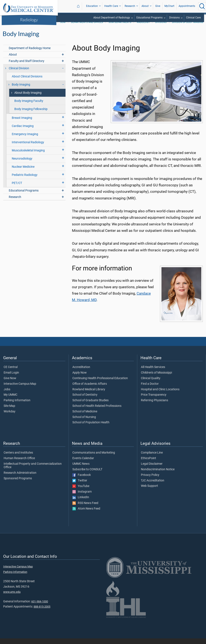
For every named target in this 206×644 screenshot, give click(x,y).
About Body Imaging (28, 98)
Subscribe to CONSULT (87, 475)
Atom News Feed (86, 514)
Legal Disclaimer (152, 469)
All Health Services (153, 373)
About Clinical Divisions (27, 82)
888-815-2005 (42, 612)
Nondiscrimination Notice (158, 475)
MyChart (169, 6)
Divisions (174, 18)
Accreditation (81, 373)
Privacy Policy (150, 481)
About (145, 6)
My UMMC (10, 400)
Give (158, 6)
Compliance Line (152, 458)
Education (92, 6)
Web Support (149, 492)
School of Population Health (91, 428)
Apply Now (80, 378)
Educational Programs (149, 18)
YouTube (81, 492)
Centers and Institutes (18, 458)
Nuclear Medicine (23, 172)
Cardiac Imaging (23, 132)
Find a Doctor (150, 389)
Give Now (10, 384)
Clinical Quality (151, 384)
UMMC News (81, 469)
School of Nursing (84, 423)
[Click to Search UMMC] (202, 6)
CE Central (11, 373)
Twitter (80, 486)
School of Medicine (85, 417)
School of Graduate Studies (90, 406)
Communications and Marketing (94, 458)
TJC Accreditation (153, 486)
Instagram (82, 497)
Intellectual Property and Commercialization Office (33, 471)
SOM (63, 28)
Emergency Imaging (25, 140)
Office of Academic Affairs (90, 389)
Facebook (82, 481)
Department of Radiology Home (30, 54)
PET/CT (17, 189)
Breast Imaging (22, 123)
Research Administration (20, 478)
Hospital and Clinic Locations (160, 395)
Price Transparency (154, 400)
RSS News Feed (85, 509)
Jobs (7, 395)
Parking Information (17, 406)
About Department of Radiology (112, 18)
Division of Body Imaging (188, 28)
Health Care (111, 6)
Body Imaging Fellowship (31, 115)
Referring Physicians (154, 406)
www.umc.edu (12, 597)
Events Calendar (83, 464)
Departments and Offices (87, 28)
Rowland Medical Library (89, 395)
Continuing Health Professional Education (100, 384)
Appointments (187, 6)
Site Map (9, 412)
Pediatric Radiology (25, 180)
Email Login (11, 378)
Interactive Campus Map (20, 389)
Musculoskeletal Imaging (28, 156)
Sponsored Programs (18, 484)
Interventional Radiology (28, 148)
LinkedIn (81, 503)
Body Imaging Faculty (29, 106)
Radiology (29, 20)
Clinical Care (193, 18)
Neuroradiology (22, 164)
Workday (10, 417)
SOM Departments (120, 28)
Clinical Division (19, 74)
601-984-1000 (40, 607)
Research (130, 6)
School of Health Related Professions (97, 412)
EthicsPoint (149, 464)
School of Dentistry (85, 400)
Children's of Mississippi (156, 378)
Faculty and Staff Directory (27, 67)
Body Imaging (21, 90)
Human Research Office (19, 464)
